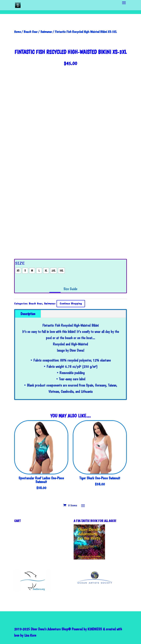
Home (17, 32)
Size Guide (70, 289)
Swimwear (46, 32)
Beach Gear (31, 32)
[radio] (18, 271)
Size (20, 263)
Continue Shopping (71, 304)
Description (28, 314)
